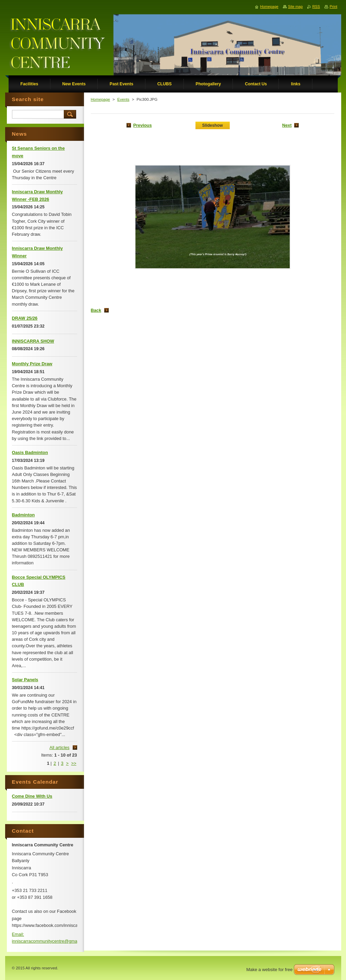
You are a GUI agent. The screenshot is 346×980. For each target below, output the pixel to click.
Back (96, 310)
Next (287, 125)
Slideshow (213, 125)
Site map (295, 7)
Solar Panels (25, 680)
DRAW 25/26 (25, 318)
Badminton (23, 515)
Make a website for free (269, 970)
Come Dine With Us (32, 796)
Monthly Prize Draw (32, 364)
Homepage (100, 99)
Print (333, 7)
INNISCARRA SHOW (33, 341)
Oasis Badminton (30, 452)
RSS (316, 7)
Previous (143, 125)
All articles (59, 748)
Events (123, 99)
